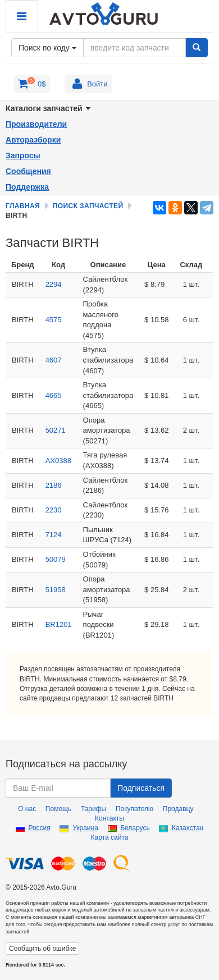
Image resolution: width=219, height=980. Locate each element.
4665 (54, 395)
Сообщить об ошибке (42, 949)
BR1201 (59, 624)
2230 (54, 510)
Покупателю (134, 809)
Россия (39, 828)
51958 (56, 590)
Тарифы (93, 809)
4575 (54, 320)
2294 (54, 284)
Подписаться (141, 788)
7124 (54, 535)
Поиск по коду (47, 48)
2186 (54, 485)
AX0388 (58, 461)
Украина (85, 828)
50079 (56, 559)
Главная (23, 206)
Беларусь (135, 828)
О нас (27, 809)
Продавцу (178, 809)
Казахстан (188, 828)
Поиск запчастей (88, 206)
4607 (54, 360)
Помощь (58, 809)
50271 (56, 430)
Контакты (109, 818)
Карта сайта (110, 837)
